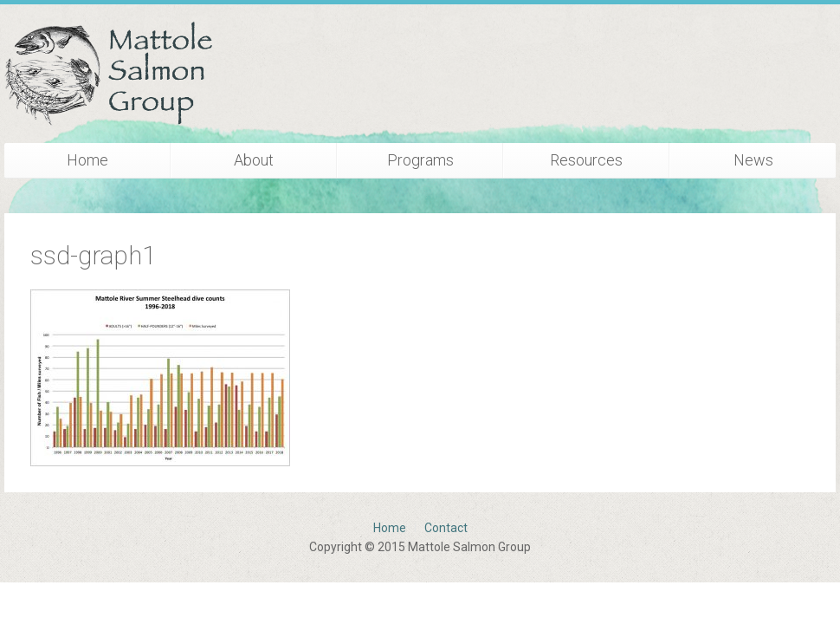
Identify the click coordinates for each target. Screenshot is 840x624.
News (753, 160)
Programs (420, 160)
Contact (446, 528)
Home (87, 160)
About (254, 160)
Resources (586, 160)
